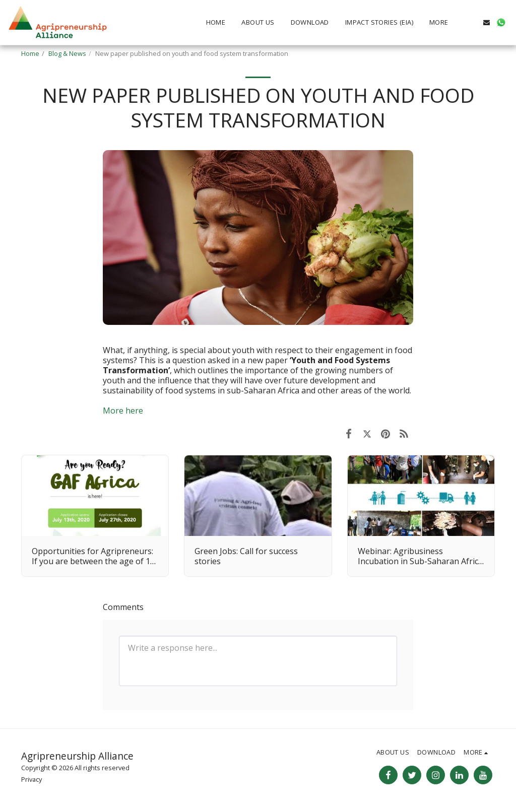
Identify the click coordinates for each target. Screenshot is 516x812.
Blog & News (67, 53)
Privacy (31, 779)
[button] (472, 22)
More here (123, 411)
